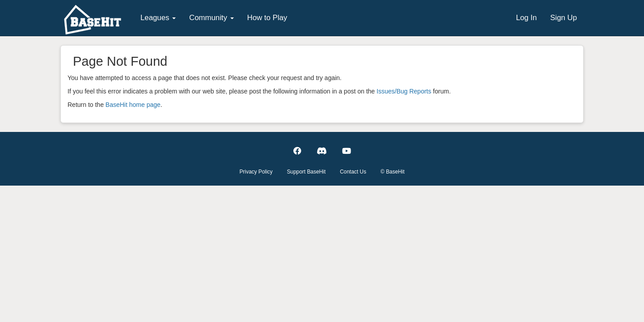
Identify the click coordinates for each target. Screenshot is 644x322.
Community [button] (212, 18)
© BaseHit (393, 172)
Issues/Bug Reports (404, 91)
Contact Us (353, 172)
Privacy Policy (256, 172)
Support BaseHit (306, 172)
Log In (527, 18)
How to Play (267, 18)
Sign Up (563, 18)
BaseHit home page (133, 105)
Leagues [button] (158, 18)
